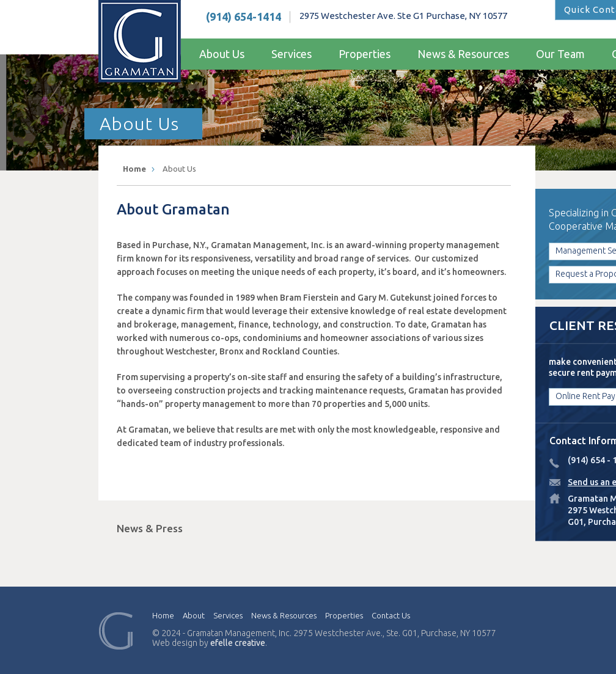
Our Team (560, 54)
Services (291, 54)
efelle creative (238, 643)
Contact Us (391, 615)
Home (134, 169)
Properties (365, 54)
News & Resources (463, 54)
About (194, 615)
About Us (222, 54)
